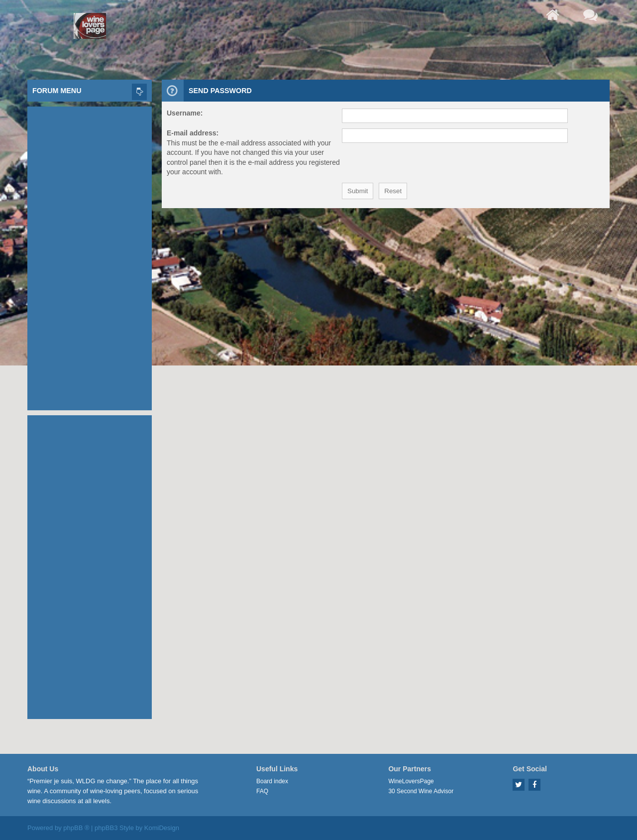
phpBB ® (76, 828)
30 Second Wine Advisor (421, 791)
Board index (272, 781)
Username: (185, 113)
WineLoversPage (411, 781)
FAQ (262, 791)
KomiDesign (162, 828)
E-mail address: (193, 133)
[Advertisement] (90, 256)
